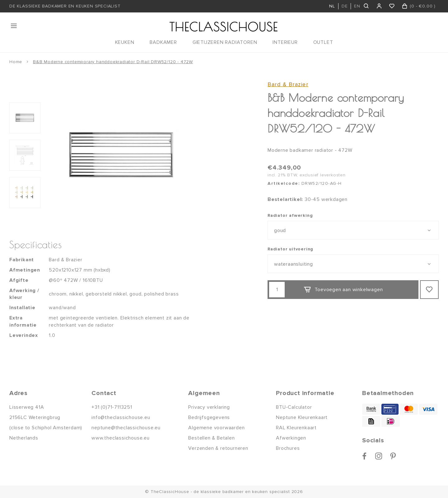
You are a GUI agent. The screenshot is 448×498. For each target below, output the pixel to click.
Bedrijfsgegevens (209, 417)
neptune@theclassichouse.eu (126, 428)
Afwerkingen (291, 438)
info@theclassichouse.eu (121, 417)
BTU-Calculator (294, 407)
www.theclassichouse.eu (121, 438)
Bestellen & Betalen (211, 438)
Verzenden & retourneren (218, 448)
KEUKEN (125, 42)
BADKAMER (163, 42)
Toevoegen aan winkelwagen (343, 290)
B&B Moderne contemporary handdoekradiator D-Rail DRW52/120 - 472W (113, 62)
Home (16, 62)
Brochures (288, 448)
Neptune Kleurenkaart (302, 417)
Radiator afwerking (290, 215)
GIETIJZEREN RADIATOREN (225, 42)
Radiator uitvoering (290, 249)
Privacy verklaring (209, 407)
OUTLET (323, 42)
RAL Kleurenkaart (296, 428)
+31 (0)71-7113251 (112, 407)
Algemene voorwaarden (216, 428)
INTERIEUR (285, 42)
